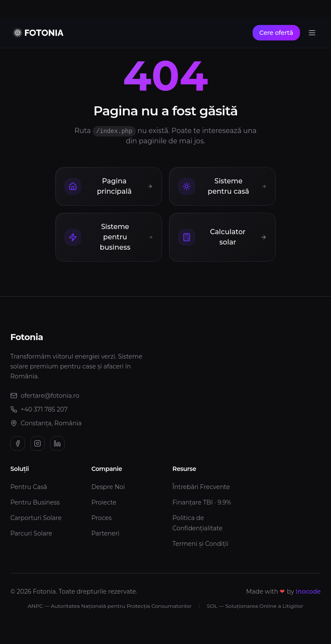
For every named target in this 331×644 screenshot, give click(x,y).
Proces (101, 518)
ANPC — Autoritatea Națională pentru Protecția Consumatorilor (109, 606)
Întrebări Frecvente (201, 487)
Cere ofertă (276, 33)
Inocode (308, 591)
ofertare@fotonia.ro (49, 396)
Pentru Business (35, 502)
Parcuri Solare (31, 533)
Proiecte (104, 502)
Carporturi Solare (36, 518)
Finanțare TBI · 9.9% (202, 502)
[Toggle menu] (312, 33)
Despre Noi (108, 487)
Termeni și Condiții (200, 544)
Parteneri (105, 533)
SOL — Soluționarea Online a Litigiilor (255, 606)
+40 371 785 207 (39, 409)
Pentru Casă (29, 487)
